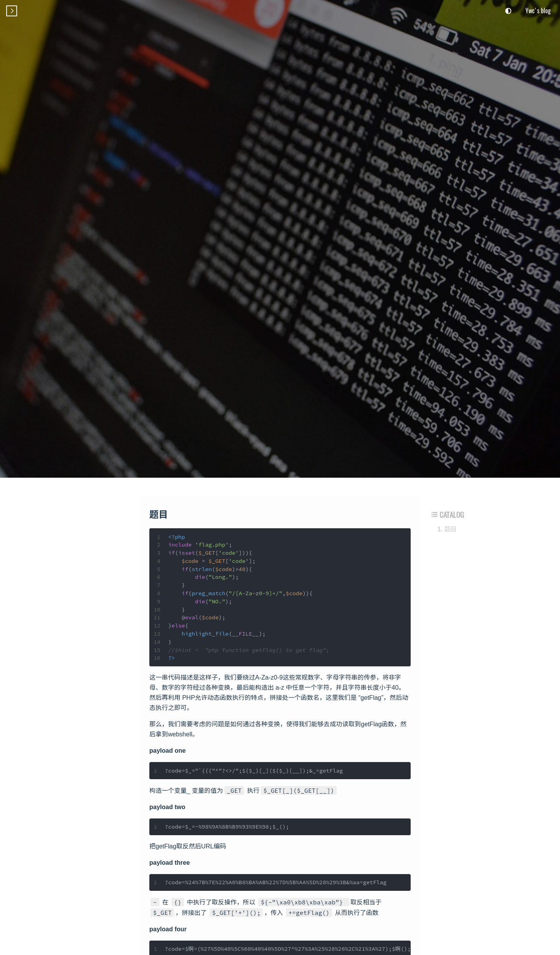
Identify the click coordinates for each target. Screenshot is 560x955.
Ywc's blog (538, 11)
